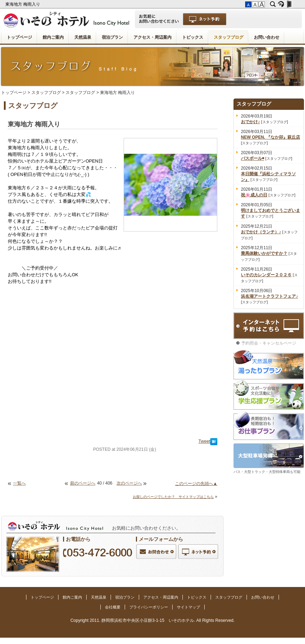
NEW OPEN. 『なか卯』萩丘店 (270, 137)
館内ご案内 (53, 37)
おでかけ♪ (250, 122)
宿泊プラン (112, 37)
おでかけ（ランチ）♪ (261, 232)
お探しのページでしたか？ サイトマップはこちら (173, 497)
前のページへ (83, 483)
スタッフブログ (229, 37)
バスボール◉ (253, 158)
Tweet (204, 441)
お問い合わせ (267, 37)
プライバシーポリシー (149, 607)
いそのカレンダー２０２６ (266, 275)
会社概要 (113, 607)
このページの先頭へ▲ (196, 484)
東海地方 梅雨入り (23, 4)
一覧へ (19, 483)
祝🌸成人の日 (254, 195)
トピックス (193, 37)
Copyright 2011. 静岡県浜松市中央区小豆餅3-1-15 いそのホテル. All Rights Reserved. (152, 620)
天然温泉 (83, 37)
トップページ (19, 37)
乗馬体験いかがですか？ (264, 253)
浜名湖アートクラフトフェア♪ (269, 296)
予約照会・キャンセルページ (269, 343)
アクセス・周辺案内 (152, 37)
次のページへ (129, 483)
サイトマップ (188, 607)
